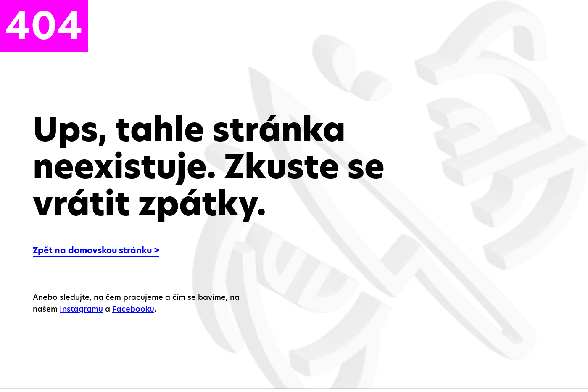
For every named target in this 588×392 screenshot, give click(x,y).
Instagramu (81, 309)
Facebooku (133, 309)
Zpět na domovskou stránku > (96, 250)
